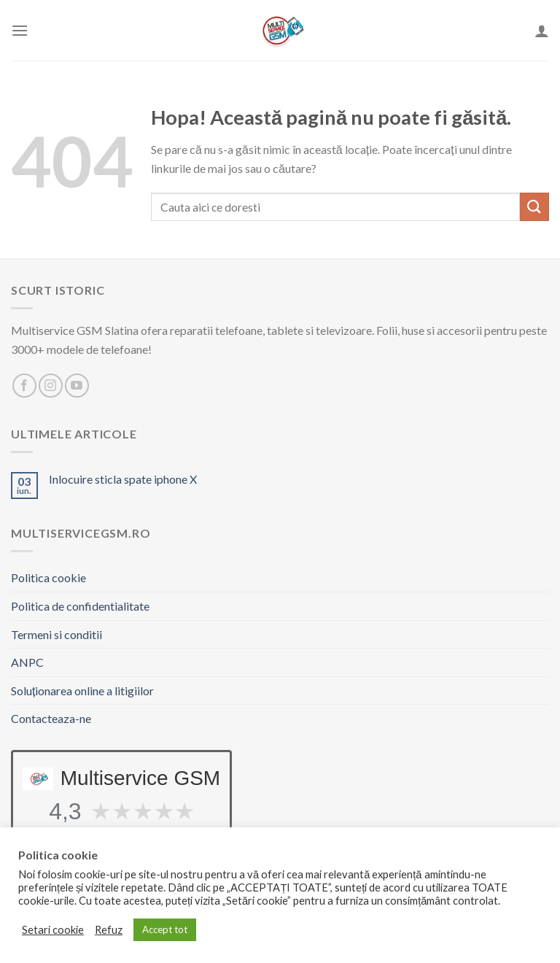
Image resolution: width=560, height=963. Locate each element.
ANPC (27, 662)
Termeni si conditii (57, 634)
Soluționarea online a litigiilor (82, 691)
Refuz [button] (109, 930)
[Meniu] (20, 30)
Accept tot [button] (165, 929)
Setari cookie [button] (53, 930)
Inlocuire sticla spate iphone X (123, 479)
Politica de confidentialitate (80, 606)
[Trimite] (534, 207)
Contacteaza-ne (51, 718)
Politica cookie (48, 577)
